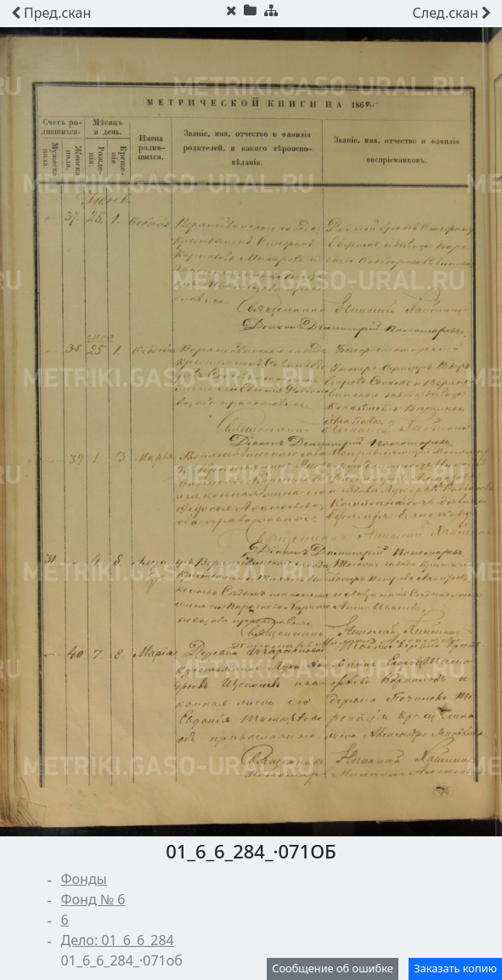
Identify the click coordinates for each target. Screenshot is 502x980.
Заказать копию (455, 968)
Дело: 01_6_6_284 (118, 940)
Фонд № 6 (93, 899)
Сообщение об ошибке (333, 968)
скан (51, 13)
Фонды (84, 879)
